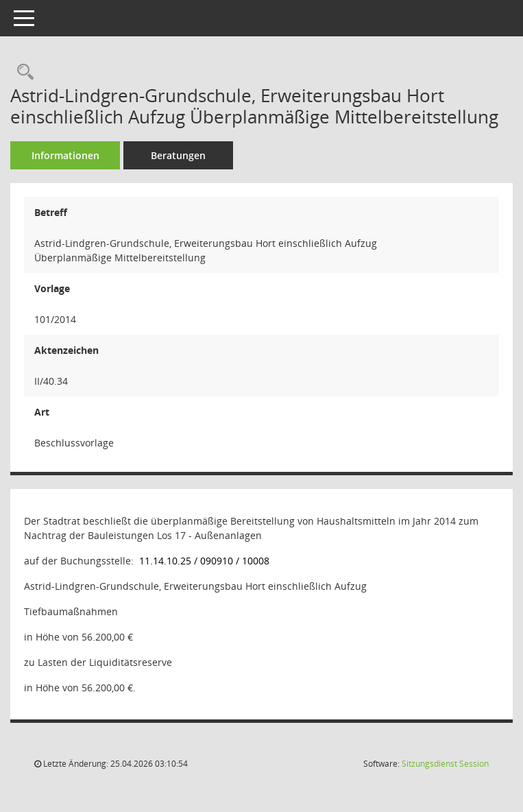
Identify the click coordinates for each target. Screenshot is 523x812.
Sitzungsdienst (445, 764)
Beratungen (178, 155)
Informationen (65, 155)
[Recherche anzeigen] (22, 72)
